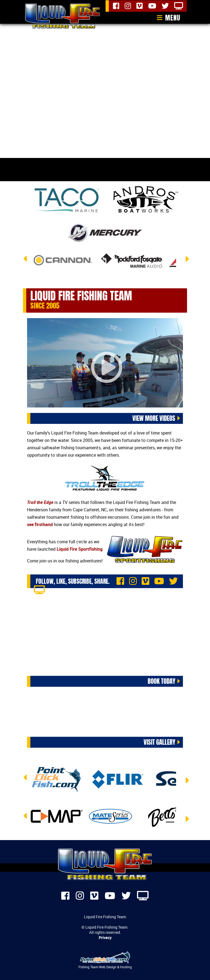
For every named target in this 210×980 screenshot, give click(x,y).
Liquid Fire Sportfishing (80, 549)
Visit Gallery (159, 741)
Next (184, 262)
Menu (173, 18)
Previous (26, 262)
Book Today (161, 681)
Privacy (105, 938)
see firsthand (40, 524)
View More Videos (154, 418)
